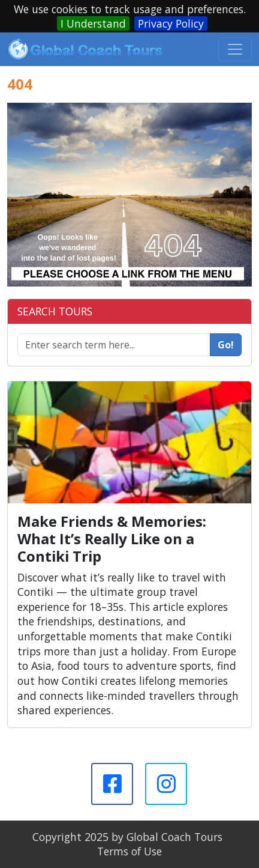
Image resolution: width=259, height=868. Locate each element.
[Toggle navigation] (235, 49)
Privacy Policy (171, 23)
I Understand (93, 23)
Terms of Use (129, 851)
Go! (226, 345)
